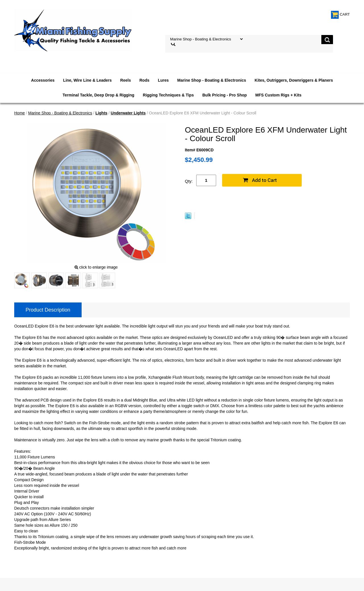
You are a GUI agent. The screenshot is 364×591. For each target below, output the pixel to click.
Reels (126, 80)
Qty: (189, 181)
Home (19, 113)
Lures (163, 80)
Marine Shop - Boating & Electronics (212, 80)
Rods (144, 80)
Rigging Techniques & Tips (168, 95)
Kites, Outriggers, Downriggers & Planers (294, 80)
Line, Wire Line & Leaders (87, 80)
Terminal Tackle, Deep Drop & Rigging (98, 95)
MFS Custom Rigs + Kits (278, 95)
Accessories (43, 80)
